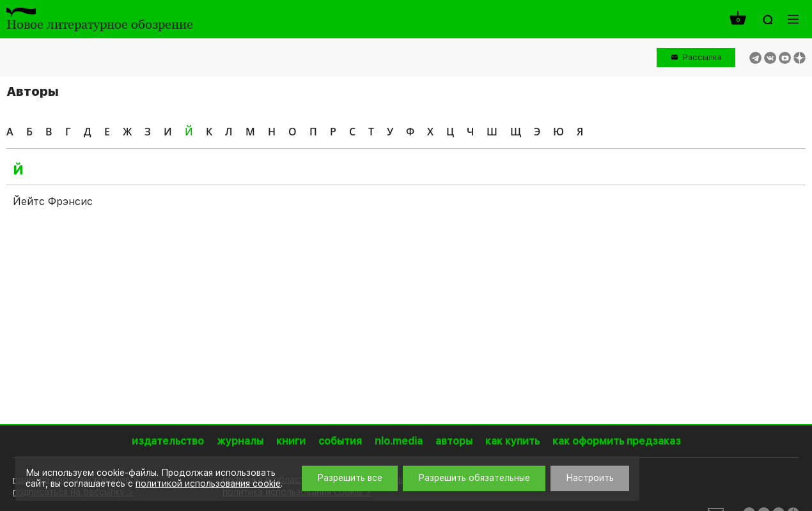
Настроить (590, 478)
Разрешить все (350, 478)
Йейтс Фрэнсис (53, 202)
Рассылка (702, 57)
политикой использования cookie (208, 484)
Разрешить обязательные (474, 478)
